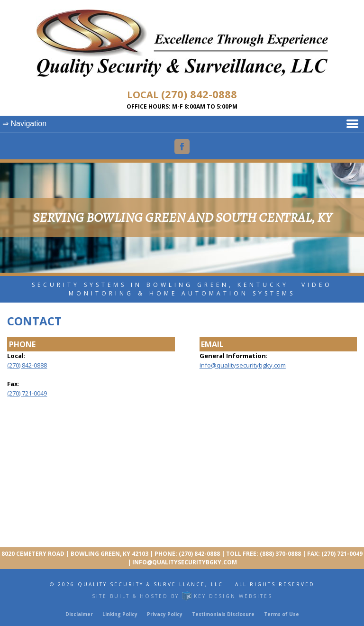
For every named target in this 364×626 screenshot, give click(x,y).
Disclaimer (79, 614)
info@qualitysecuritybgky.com (243, 365)
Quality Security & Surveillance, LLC (150, 584)
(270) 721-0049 (27, 393)
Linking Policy (120, 614)
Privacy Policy (165, 614)
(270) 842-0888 (199, 94)
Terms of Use (282, 614)
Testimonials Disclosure (223, 614)
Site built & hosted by (182, 596)
